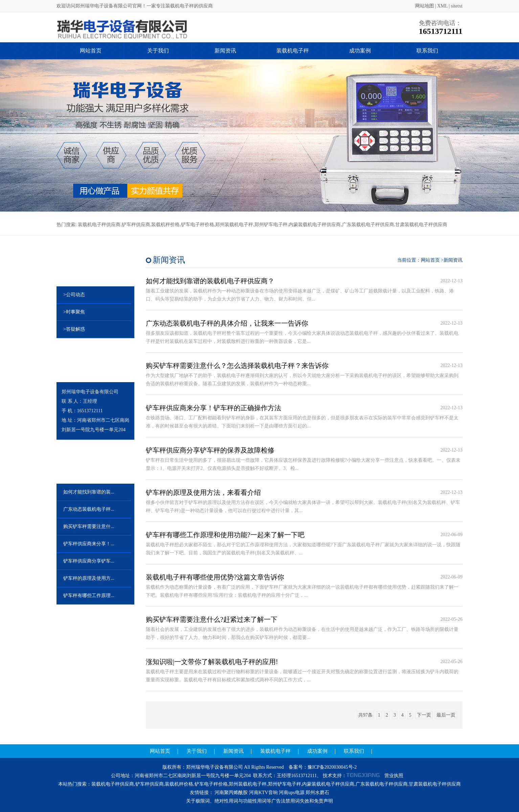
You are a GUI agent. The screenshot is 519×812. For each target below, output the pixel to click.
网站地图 (425, 6)
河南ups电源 (291, 793)
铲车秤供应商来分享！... (89, 544)
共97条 (365, 715)
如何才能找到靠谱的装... (89, 492)
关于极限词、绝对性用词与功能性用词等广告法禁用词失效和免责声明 (259, 801)
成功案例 (360, 51)
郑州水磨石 (317, 793)
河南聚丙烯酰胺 (231, 793)
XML (442, 6)
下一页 (424, 715)
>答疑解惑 (74, 329)
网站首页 (91, 51)
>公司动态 (74, 295)
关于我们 (158, 51)
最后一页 (446, 715)
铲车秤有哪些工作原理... (89, 596)
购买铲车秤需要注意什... (89, 526)
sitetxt (457, 6)
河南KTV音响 (263, 793)
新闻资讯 (225, 51)
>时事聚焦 (74, 312)
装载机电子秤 (293, 51)
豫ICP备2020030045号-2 (332, 767)
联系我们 (427, 51)
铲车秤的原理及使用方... (89, 578)
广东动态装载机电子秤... (89, 509)
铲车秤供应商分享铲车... (89, 561)
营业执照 (394, 776)
